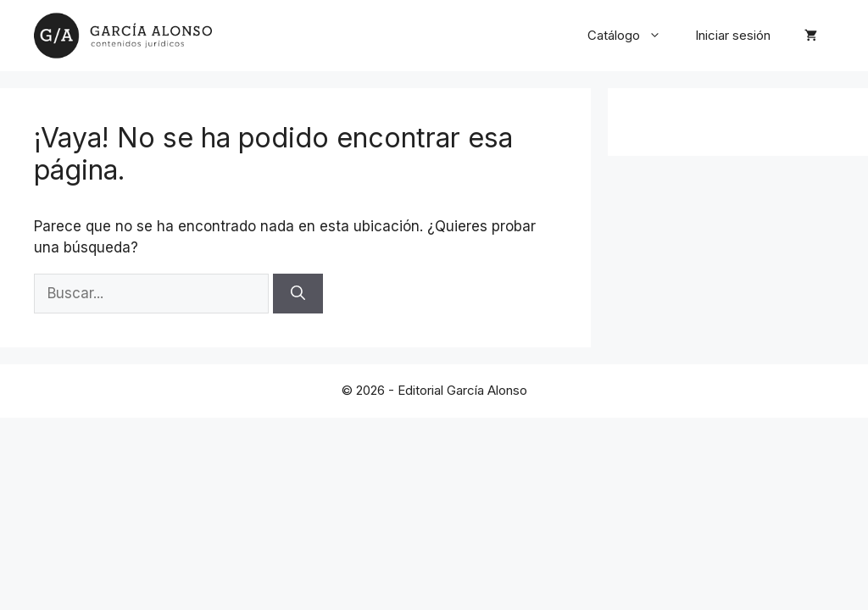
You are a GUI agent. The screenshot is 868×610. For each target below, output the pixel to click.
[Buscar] (298, 294)
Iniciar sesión (733, 35)
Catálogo (633, 36)
